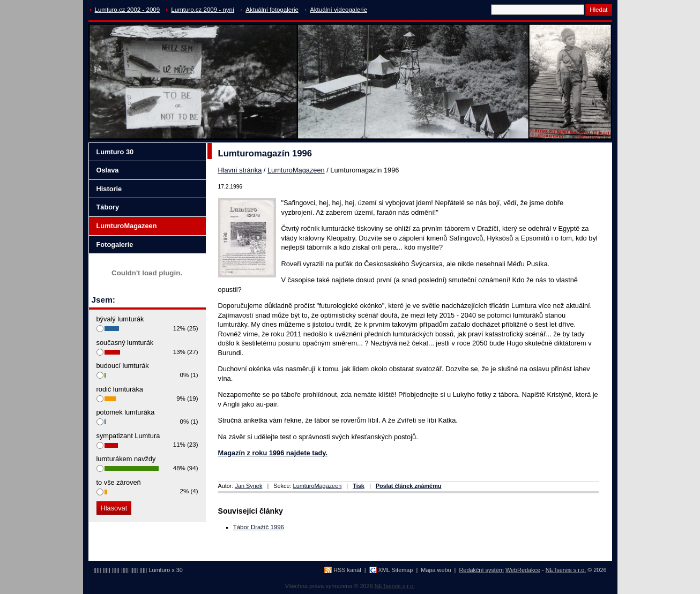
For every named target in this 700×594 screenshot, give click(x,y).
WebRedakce (523, 570)
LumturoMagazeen (296, 170)
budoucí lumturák (123, 366)
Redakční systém (482, 570)
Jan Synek (249, 486)
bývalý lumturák (120, 319)
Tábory (108, 207)
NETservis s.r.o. (566, 570)
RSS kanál (347, 570)
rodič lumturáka (120, 389)
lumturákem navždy (126, 459)
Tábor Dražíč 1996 (259, 527)
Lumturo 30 (115, 152)
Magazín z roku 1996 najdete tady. (273, 453)
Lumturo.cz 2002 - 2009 (128, 10)
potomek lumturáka (126, 412)
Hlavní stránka (240, 170)
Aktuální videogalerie (338, 10)
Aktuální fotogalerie (272, 10)
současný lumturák (125, 343)
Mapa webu (436, 570)
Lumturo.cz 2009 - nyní (203, 10)
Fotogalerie (115, 245)
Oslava (108, 170)
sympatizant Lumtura (128, 436)
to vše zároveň (119, 482)
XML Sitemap (396, 570)
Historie (109, 189)
